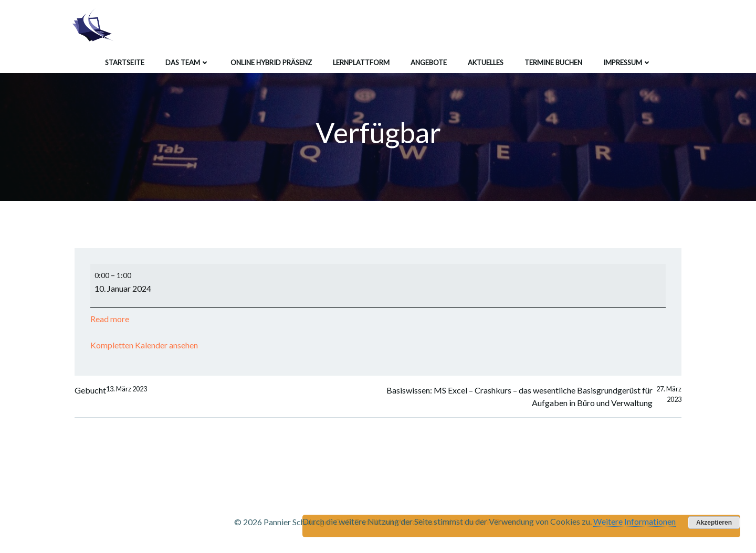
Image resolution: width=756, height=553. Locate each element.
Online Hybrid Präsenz (271, 62)
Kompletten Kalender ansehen (144, 345)
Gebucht (111, 390)
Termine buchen (553, 62)
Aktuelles (486, 62)
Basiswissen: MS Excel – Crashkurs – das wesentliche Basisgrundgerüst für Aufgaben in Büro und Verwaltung (534, 397)
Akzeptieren (714, 523)
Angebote (429, 62)
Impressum (627, 62)
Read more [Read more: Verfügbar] (110, 319)
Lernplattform (361, 62)
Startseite (125, 62)
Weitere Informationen (634, 521)
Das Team (187, 62)
